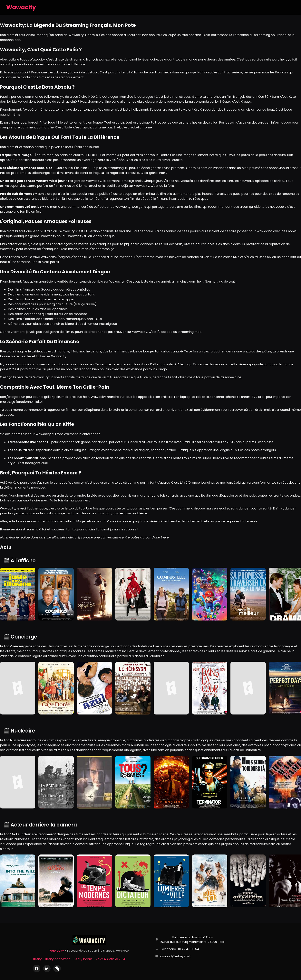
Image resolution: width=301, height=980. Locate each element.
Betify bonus (83, 959)
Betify (37, 959)
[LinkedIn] (47, 968)
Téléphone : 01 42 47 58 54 (180, 949)
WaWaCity (57, 951)
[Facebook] (37, 968)
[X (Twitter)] (57, 968)
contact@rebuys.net (175, 956)
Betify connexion (58, 959)
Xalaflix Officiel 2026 (111, 959)
